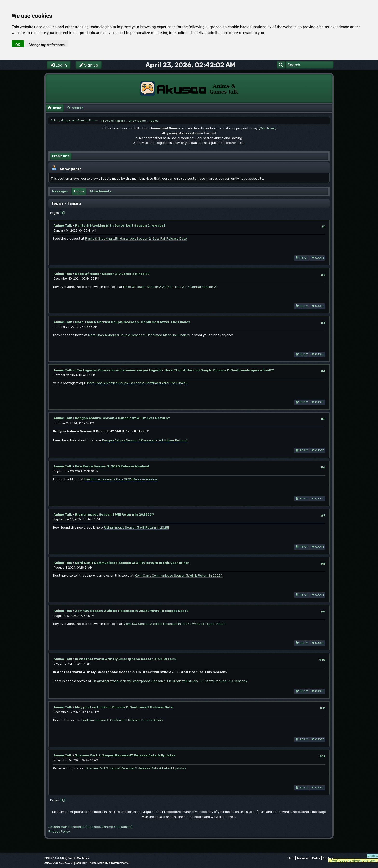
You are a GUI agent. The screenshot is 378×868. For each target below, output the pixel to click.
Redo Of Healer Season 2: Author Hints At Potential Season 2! (170, 287)
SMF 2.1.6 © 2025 (55, 858)
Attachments (101, 191)
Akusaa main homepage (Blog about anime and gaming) (91, 827)
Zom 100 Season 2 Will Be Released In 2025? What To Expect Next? (132, 611)
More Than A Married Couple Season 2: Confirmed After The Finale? (133, 322)
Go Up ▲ (328, 858)
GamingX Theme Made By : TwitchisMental (103, 863)
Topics (79, 191)
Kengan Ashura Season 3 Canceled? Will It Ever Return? (122, 418)
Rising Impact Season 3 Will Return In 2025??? (115, 514)
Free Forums (66, 863)
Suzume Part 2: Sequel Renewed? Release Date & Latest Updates (136, 768)
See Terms (268, 128)
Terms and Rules (308, 858)
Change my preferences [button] (47, 45)
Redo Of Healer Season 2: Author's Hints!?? (112, 274)
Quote (317, 258)
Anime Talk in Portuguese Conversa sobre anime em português (107, 370)
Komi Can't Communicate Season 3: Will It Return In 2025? (179, 575)
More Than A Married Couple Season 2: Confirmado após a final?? (219, 370)
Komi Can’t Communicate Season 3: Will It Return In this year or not (132, 563)
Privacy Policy (59, 831)
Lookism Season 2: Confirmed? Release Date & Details (122, 720)
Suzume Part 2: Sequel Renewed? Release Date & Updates (125, 755)
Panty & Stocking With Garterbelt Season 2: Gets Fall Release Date (136, 238)
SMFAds (49, 863)
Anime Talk (63, 225)
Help (291, 858)
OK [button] (18, 45)
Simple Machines (78, 858)
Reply (301, 258)
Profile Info (61, 156)
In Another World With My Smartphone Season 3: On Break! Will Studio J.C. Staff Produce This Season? (171, 681)
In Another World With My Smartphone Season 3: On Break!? (126, 659)
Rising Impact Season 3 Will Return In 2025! (136, 527)
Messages (60, 191)
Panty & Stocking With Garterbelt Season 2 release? (120, 225)
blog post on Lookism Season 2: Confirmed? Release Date (124, 707)
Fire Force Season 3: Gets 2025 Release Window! (121, 479)
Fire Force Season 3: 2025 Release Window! (112, 466)
